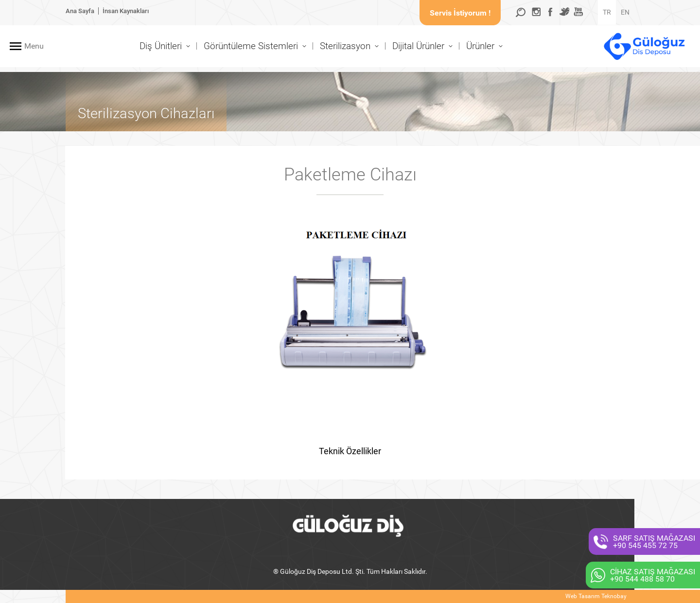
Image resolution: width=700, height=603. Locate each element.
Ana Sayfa (80, 11)
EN (625, 12)
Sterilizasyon (345, 46)
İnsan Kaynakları (126, 11)
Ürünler (480, 46)
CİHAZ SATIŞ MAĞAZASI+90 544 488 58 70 (653, 575)
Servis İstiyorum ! (460, 13)
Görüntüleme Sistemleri (251, 46)
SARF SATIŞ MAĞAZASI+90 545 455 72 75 (654, 542)
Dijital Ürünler (418, 46)
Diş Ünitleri (161, 46)
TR (607, 12)
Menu (34, 46)
